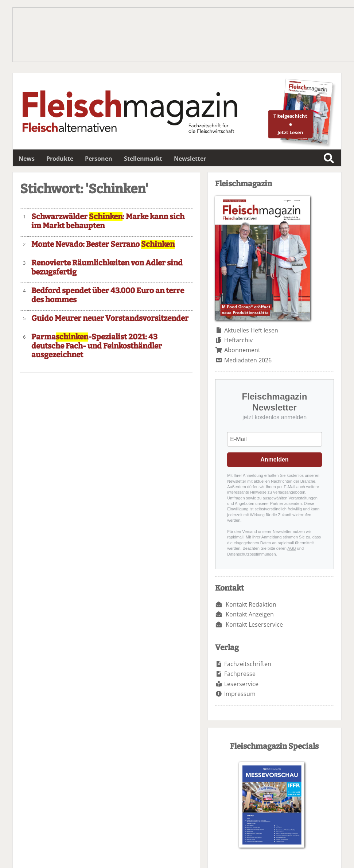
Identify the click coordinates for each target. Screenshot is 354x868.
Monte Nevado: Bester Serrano (103, 244)
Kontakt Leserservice (254, 624)
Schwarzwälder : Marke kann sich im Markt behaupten (108, 221)
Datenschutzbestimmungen (251, 554)
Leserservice (241, 684)
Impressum (240, 694)
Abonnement (242, 350)
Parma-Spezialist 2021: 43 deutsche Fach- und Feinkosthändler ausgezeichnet (97, 346)
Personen (99, 159)
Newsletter (190, 159)
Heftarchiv (238, 340)
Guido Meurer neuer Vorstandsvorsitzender (110, 318)
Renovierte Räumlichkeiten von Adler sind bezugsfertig (107, 268)
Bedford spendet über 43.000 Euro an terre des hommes (108, 295)
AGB (291, 548)
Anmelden (274, 460)
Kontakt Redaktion (251, 604)
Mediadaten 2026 (248, 360)
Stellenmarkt (143, 159)
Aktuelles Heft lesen (251, 330)
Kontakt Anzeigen (250, 614)
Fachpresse (240, 674)
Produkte (60, 159)
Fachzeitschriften (248, 664)
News (27, 159)
